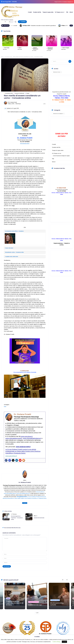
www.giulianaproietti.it (25, 144)
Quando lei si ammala (40, 520)
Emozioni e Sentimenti (51, 48)
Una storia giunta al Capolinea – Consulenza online (16, 520)
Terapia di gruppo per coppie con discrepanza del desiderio (15, 601)
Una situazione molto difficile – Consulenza (16, 232)
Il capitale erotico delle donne (13, 258)
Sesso (21, 47)
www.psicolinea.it (26, 438)
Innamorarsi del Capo (37, 603)
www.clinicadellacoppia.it (14, 440)
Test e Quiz (8, 47)
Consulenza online (9, 57)
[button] (11, 22)
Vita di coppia (67, 47)
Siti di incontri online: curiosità (35, 26)
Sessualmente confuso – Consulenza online (17, 254)
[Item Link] (37, 595)
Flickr (5, 408)
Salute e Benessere (36, 48)
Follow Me (25, 505)
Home (2, 57)
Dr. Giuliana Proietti (14, 103)
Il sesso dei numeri (10, 249)
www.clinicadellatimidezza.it (32, 440)
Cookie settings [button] (56, 642)
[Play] (25, 388)
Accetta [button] (64, 642)
